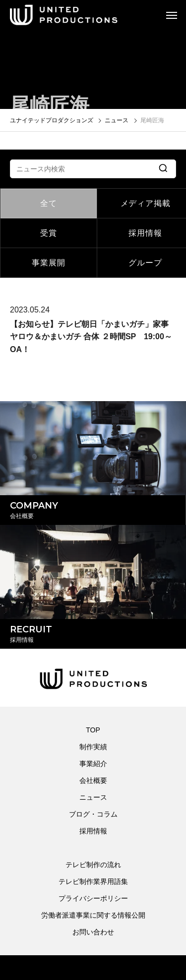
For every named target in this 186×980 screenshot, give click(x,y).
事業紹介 (93, 764)
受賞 (49, 233)
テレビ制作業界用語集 (93, 881)
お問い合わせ (93, 932)
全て (49, 203)
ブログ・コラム (93, 814)
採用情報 (93, 831)
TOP (93, 730)
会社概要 (93, 780)
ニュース (93, 797)
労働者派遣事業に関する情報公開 (93, 915)
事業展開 (48, 263)
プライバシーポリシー (93, 898)
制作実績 (93, 747)
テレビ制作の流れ (93, 865)
